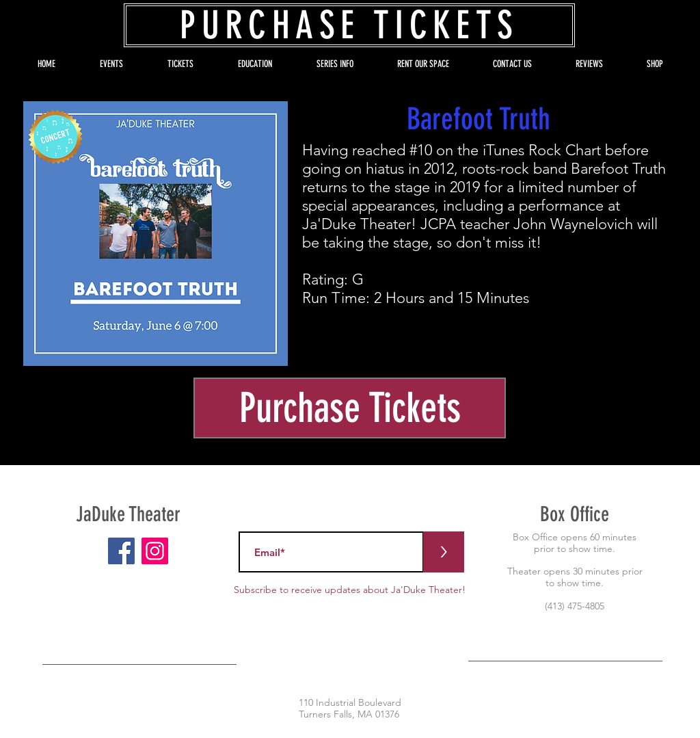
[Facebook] (121, 551)
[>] (444, 552)
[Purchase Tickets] (350, 408)
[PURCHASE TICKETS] (349, 25)
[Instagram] (155, 551)
